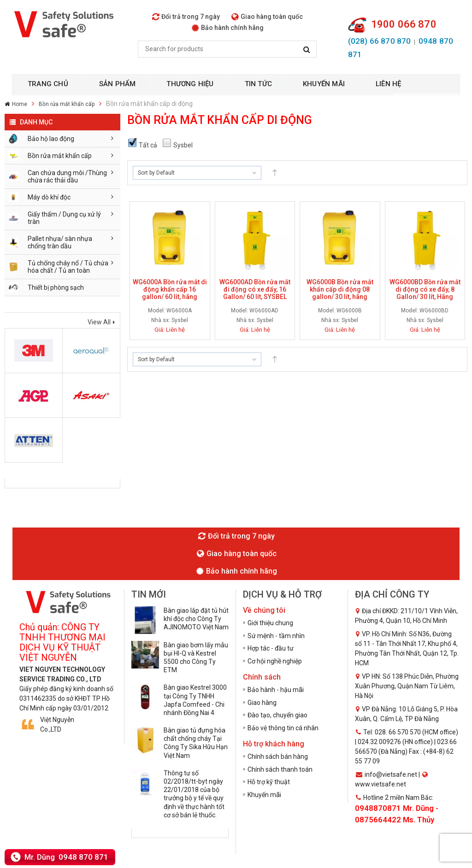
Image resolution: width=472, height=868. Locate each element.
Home (20, 104)
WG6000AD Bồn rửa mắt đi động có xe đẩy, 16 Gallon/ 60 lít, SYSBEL (255, 289)
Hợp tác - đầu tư (271, 648)
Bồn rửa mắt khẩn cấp (67, 104)
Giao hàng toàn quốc (267, 17)
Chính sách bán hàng (278, 757)
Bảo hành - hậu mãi (276, 690)
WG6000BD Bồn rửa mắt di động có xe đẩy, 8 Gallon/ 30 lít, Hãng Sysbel (425, 293)
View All (99, 322)
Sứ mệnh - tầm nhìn (276, 636)
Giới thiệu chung (270, 623)
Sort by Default (156, 173)
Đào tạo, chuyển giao (277, 715)
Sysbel (180, 320)
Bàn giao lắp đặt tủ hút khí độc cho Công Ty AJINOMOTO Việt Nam (196, 619)
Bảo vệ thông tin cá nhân (283, 728)
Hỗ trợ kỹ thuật (269, 782)
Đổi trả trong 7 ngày (186, 17)
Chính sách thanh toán (280, 769)
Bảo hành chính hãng (228, 28)
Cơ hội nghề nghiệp (275, 661)
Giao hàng (262, 703)
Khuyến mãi (264, 795)
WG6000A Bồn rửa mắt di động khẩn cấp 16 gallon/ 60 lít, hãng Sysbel (170, 293)
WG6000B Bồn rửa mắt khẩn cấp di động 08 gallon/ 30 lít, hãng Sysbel (340, 293)
